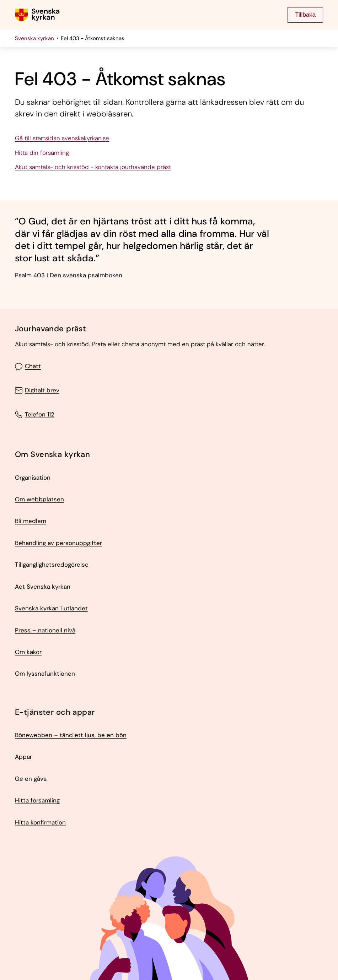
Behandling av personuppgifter (58, 543)
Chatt (28, 367)
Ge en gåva (31, 779)
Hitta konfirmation (40, 823)
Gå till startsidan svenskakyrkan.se (62, 138)
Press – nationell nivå (45, 631)
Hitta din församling (42, 153)
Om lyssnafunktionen (45, 674)
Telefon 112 (35, 415)
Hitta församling (37, 801)
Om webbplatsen (39, 500)
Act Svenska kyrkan (43, 587)
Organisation (33, 478)
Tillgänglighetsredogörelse (52, 565)
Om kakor (28, 652)
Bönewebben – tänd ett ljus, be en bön (71, 735)
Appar (23, 757)
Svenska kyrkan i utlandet (51, 609)
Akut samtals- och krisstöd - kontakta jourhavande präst (93, 167)
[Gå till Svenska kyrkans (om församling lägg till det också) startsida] (37, 15)
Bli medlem (31, 521)
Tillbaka (305, 15)
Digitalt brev (37, 390)
